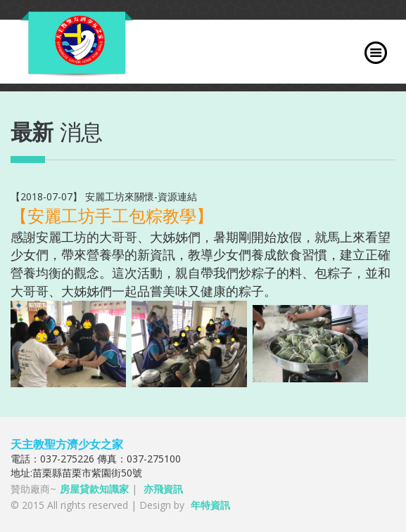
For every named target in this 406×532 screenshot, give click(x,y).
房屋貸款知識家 (94, 489)
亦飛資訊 (163, 489)
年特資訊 (210, 505)
